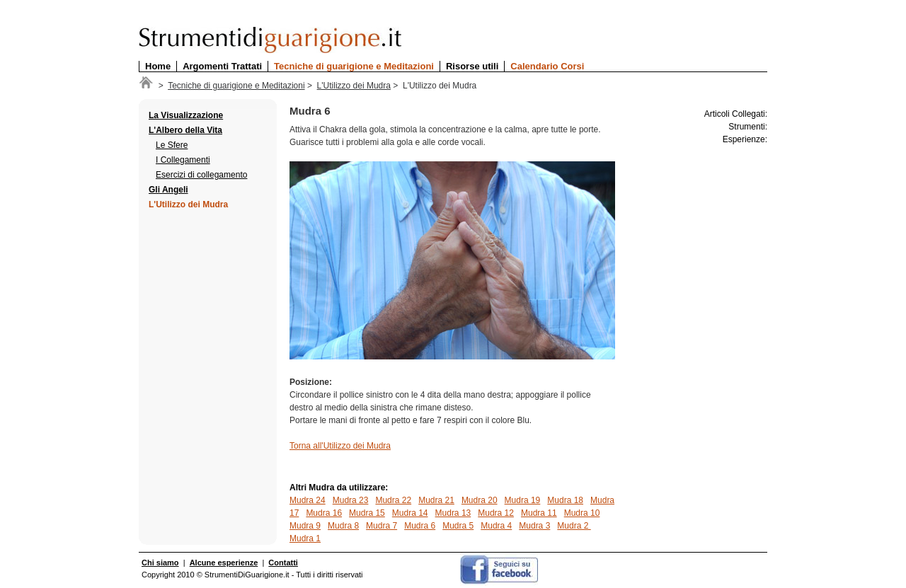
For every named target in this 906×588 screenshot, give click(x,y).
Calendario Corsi (547, 66)
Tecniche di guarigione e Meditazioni (354, 66)
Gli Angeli (168, 190)
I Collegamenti (183, 160)
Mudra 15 (367, 513)
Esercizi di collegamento (201, 175)
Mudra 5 (458, 526)
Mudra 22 (393, 500)
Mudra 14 (410, 513)
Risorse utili (472, 66)
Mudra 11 (539, 513)
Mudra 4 (496, 526)
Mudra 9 (305, 526)
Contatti (283, 563)
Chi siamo (160, 563)
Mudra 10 (582, 513)
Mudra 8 (343, 526)
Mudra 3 (534, 526)
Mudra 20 (480, 500)
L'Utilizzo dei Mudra (354, 86)
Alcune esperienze (224, 563)
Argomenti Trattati (222, 66)
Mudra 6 (420, 526)
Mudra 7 (382, 526)
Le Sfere (172, 145)
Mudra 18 (565, 500)
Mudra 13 (453, 513)
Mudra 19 (523, 500)
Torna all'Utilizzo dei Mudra (340, 446)
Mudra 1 (305, 538)
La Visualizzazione (186, 115)
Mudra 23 (351, 500)
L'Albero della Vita (185, 130)
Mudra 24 (308, 500)
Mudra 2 (574, 526)
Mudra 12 (496, 513)
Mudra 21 (436, 500)
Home (158, 66)
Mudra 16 (324, 513)
